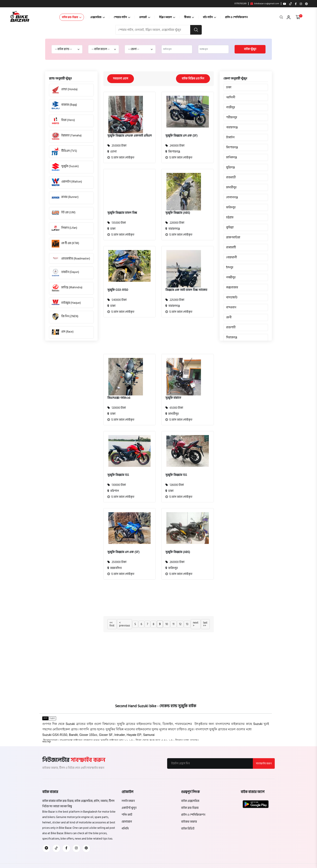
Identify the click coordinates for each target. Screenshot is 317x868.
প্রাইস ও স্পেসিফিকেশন (236, 17)
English (52, 718)
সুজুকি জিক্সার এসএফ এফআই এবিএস (129, 136)
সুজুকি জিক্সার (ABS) (178, 213)
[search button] (196, 30)
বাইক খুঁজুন (250, 49)
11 (173, 624)
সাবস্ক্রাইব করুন (264, 763)
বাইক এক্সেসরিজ (190, 801)
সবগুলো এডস (121, 79)
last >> (205, 624)
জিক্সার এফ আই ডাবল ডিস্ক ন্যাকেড (186, 290)
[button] (47, 742)
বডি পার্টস (210, 17)
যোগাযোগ (127, 822)
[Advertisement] (156, 338)
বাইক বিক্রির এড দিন (193, 79)
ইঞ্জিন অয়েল (167, 17)
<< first (112, 624)
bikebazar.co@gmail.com (265, 4)
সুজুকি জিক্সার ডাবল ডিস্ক (122, 213)
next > (196, 624)
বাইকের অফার (189, 822)
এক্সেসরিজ (98, 17)
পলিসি (125, 829)
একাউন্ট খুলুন (129, 808)
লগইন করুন (128, 801)
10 (167, 624)
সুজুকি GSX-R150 (118, 290)
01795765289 (240, 4)
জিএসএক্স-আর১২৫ (119, 398)
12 (180, 624)
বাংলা (45, 718)
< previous (124, 624)
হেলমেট (145, 17)
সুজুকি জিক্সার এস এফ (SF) (181, 136)
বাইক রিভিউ (188, 829)
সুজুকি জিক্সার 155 (118, 475)
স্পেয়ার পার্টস (122, 17)
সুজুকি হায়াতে (173, 398)
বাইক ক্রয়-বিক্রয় (72, 17)
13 (187, 624)
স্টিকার (189, 17)
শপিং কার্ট (127, 815)
